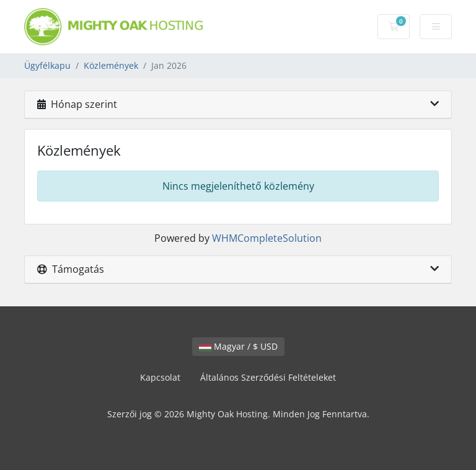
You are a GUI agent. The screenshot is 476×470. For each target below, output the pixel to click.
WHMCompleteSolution (267, 238)
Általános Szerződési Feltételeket (268, 377)
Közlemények (111, 65)
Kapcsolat (160, 377)
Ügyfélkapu (47, 65)
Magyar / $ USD (238, 346)
